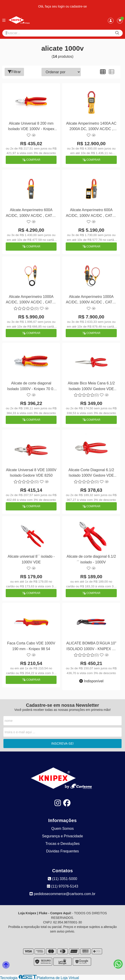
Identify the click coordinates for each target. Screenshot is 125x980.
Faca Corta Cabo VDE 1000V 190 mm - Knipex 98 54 (31, 646)
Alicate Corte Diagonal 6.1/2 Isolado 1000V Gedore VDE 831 (91, 473)
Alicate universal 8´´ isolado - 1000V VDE (31, 559)
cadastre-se (78, 6)
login (62, 6)
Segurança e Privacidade (63, 836)
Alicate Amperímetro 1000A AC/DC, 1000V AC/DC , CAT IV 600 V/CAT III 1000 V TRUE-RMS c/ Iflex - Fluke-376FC (31, 300)
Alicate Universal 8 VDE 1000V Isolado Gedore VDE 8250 (31, 473)
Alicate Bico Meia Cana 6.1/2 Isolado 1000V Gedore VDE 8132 (91, 387)
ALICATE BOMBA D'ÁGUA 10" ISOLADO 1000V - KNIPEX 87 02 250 (91, 647)
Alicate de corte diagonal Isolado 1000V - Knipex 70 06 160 (31, 387)
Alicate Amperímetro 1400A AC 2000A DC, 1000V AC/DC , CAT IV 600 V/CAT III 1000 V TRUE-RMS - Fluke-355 (91, 127)
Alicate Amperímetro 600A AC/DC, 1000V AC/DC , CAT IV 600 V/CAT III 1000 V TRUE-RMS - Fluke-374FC (31, 213)
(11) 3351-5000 (62, 879)
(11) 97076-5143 (63, 886)
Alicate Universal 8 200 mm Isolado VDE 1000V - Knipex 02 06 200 (31, 127)
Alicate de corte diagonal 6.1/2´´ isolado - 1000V (91, 559)
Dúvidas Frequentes (62, 851)
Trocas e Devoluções (62, 844)
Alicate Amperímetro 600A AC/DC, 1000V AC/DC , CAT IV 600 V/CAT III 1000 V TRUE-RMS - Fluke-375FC (91, 213)
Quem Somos (62, 829)
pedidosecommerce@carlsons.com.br (62, 894)
